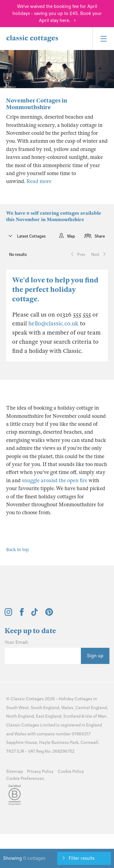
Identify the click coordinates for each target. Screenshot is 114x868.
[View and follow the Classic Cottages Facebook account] (22, 614)
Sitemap (14, 771)
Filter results (82, 858)
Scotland (72, 716)
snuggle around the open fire (55, 481)
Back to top (17, 550)
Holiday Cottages (76, 699)
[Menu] (103, 39)
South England (45, 708)
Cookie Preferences (25, 778)
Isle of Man (96, 716)
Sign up (95, 656)
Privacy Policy (40, 771)
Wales (67, 708)
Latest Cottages (31, 236)
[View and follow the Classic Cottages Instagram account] (8, 614)
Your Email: (17, 642)
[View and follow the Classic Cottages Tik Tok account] (35, 614)
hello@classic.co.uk (53, 323)
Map (71, 236)
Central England (91, 708)
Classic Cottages (27, 699)
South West (17, 708)
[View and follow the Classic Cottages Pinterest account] (49, 614)
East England (48, 716)
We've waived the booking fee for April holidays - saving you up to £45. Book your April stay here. (57, 13)
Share (100, 236)
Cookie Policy (71, 771)
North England (20, 716)
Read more (39, 181)
